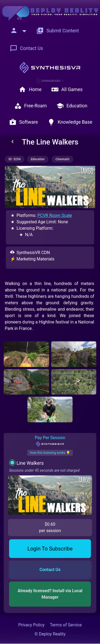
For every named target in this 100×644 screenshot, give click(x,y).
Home (30, 89)
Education (72, 106)
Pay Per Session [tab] (50, 441)
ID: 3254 (15, 159)
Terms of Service (66, 625)
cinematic (63, 159)
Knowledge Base (70, 122)
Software (23, 122)
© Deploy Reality (50, 634)
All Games (67, 89)
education (38, 159)
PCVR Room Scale (55, 215)
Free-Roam (31, 106)
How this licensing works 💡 (50, 453)
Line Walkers (30, 463)
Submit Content (58, 31)
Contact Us (26, 48)
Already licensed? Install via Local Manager (51, 594)
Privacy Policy (31, 625)
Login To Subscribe (50, 549)
